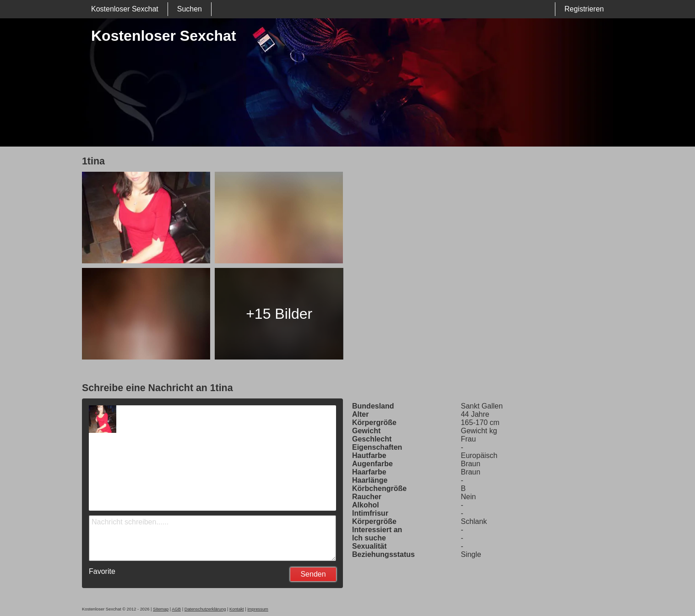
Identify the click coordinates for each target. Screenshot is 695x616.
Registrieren (584, 9)
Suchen (190, 9)
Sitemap (161, 609)
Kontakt (237, 609)
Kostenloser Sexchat (125, 9)
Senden (313, 574)
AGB (176, 609)
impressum (258, 609)
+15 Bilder (279, 314)
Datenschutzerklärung (205, 609)
